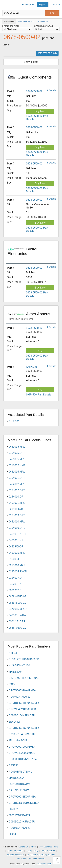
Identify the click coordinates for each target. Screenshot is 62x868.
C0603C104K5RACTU (22, 734)
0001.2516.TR (17, 621)
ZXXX (12, 684)
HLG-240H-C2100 (19, 665)
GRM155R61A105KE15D (24, 803)
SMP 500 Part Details (39, 395)
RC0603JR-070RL (19, 828)
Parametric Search (15, 851)
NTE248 (13, 653)
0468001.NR (16, 540)
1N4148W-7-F (17, 722)
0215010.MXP (17, 565)
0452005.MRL (17, 553)
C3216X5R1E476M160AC (24, 678)
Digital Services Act (16, 855)
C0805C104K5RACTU (22, 715)
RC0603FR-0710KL (20, 772)
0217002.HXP (17, 465)
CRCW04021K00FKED (22, 709)
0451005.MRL (17, 459)
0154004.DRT (17, 559)
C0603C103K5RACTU (22, 822)
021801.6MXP (17, 509)
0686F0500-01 (17, 628)
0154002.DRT (17, 490)
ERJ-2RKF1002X (19, 790)
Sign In (56, 5)
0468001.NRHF (18, 534)
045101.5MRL (17, 447)
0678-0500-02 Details (47, 53)
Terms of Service (48, 851)
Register (43, 5)
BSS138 (13, 765)
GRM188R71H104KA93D (24, 703)
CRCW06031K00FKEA (22, 797)
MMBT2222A (16, 778)
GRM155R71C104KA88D (24, 728)
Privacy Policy (32, 851)
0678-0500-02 (34, 91)
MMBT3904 (15, 672)
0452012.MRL (17, 484)
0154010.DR (16, 497)
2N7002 (13, 809)
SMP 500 (31, 367)
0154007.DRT (17, 578)
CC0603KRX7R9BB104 (23, 759)
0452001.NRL (17, 584)
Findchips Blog (29, 5)
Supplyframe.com (44, 864)
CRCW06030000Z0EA (22, 747)
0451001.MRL (17, 503)
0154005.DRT (17, 453)
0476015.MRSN (18, 609)
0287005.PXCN (18, 572)
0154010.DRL (17, 528)
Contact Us (23, 847)
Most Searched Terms (48, 847)
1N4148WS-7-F (18, 740)
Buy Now (40, 111)
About (33, 847)
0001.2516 (15, 590)
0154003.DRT (17, 515)
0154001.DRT (17, 478)
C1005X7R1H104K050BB (24, 659)
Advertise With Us (37, 859)
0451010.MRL (17, 522)
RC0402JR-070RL (19, 697)
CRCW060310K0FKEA (22, 690)
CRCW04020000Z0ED (22, 753)
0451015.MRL (17, 472)
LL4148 (13, 834)
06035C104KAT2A (20, 815)
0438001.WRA (17, 615)
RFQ (40, 351)
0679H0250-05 (17, 596)
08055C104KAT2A (20, 784)
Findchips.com (5, 5)
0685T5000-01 (17, 603)
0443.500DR (16, 547)
